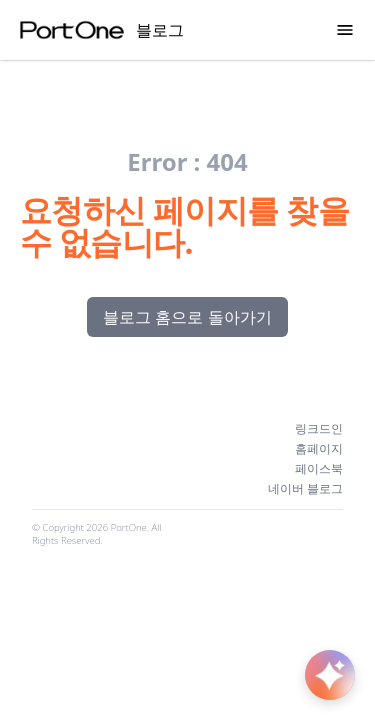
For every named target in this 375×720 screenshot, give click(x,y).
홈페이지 (319, 449)
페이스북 (319, 469)
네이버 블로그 (305, 489)
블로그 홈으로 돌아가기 (187, 317)
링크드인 (319, 429)
